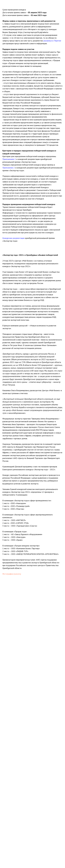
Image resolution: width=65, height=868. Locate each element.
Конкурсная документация (13, 238)
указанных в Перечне (52, 41)
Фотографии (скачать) (12, 574)
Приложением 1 (9, 159)
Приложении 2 (9, 168)
